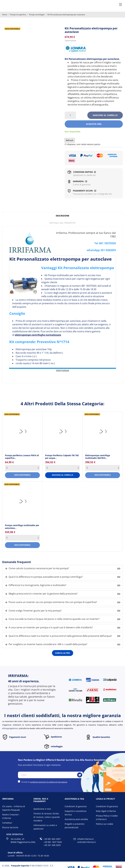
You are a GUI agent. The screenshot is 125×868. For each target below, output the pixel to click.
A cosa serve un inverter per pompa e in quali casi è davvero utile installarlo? (49, 628)
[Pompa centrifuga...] (22, 502)
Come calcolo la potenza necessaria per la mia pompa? (37, 569)
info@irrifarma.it (85, 839)
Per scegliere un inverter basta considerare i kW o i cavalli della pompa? (46, 644)
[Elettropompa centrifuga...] (103, 432)
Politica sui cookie (105, 824)
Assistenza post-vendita (76, 819)
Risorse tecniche (10, 827)
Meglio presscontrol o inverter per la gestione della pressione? (41, 594)
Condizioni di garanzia (76, 806)
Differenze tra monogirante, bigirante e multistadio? (35, 585)
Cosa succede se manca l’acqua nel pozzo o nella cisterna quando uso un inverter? (52, 619)
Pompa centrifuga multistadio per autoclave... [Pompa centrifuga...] (22, 527)
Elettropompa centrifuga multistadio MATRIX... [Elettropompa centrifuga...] (98, 457)
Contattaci (7, 823)
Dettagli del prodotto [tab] (62, 223)
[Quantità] (70, 115)
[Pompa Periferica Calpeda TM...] (63, 432)
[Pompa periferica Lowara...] (22, 432)
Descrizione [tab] (62, 216)
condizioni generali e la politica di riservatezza (49, 782)
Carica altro (62, 653)
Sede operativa (15, 834)
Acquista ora (94, 124)
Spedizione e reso (42, 809)
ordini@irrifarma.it (86, 842)
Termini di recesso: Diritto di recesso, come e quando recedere (47, 817)
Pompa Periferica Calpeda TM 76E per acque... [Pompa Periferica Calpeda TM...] (62, 457)
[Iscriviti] (80, 775)
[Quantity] (22, 468)
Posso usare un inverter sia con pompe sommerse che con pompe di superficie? (51, 602)
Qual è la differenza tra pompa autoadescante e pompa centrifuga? (44, 577)
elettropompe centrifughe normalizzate (38, 335)
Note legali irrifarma (106, 811)
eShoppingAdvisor (10, 728)
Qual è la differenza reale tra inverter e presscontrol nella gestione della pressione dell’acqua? (58, 636)
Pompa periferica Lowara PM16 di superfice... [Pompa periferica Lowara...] (22, 457)
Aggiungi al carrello (105, 115)
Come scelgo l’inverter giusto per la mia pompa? (33, 611)
